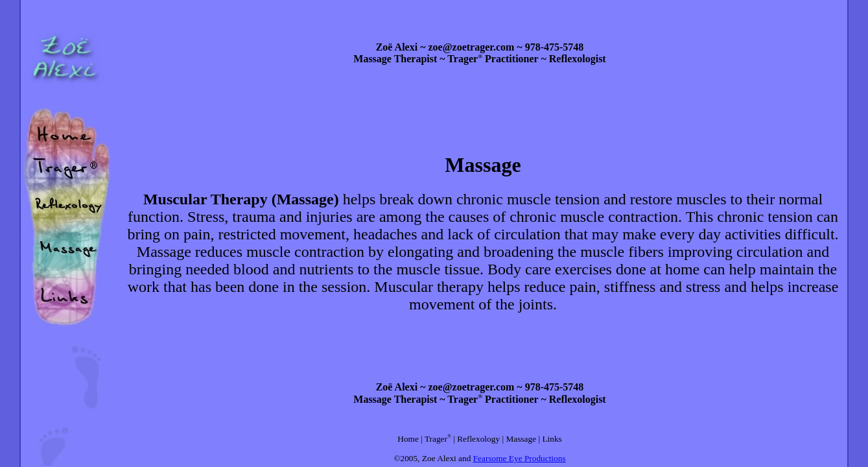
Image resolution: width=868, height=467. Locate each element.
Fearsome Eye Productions (520, 458)
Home (408, 439)
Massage (521, 439)
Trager (436, 439)
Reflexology (478, 439)
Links (552, 439)
